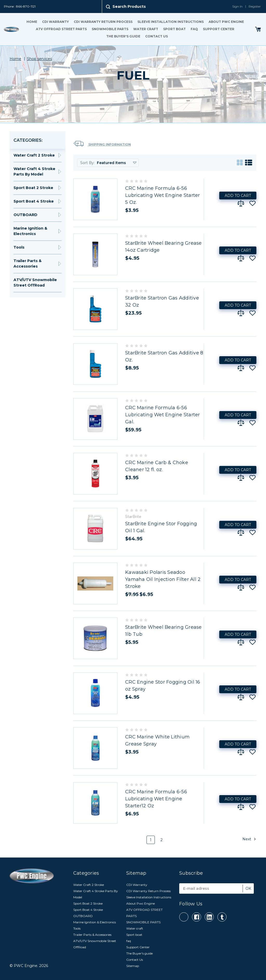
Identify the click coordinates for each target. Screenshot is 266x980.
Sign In (237, 6)
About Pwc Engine (226, 22)
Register (255, 6)
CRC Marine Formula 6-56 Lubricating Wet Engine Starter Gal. (163, 415)
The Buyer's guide (123, 36)
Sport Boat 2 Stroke (33, 188)
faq (194, 29)
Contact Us (157, 36)
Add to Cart (238, 196)
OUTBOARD (25, 215)
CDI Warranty (55, 22)
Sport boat (174, 29)
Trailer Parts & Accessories (28, 264)
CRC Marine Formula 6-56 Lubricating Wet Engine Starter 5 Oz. (163, 195)
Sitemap (133, 966)
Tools (19, 247)
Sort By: (87, 163)
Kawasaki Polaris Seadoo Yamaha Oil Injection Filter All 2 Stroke (163, 579)
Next (249, 839)
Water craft (146, 29)
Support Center (219, 29)
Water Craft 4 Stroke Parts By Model (34, 171)
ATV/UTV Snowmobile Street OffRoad (35, 283)
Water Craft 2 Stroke (34, 155)
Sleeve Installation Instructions (171, 22)
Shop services (39, 59)
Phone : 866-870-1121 (20, 6)
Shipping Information (102, 144)
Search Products (129, 7)
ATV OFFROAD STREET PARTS (61, 29)
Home (32, 22)
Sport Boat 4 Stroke (34, 201)
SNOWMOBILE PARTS (110, 29)
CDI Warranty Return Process (103, 22)
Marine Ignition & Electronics (30, 231)
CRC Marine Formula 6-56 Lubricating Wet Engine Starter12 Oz (156, 799)
